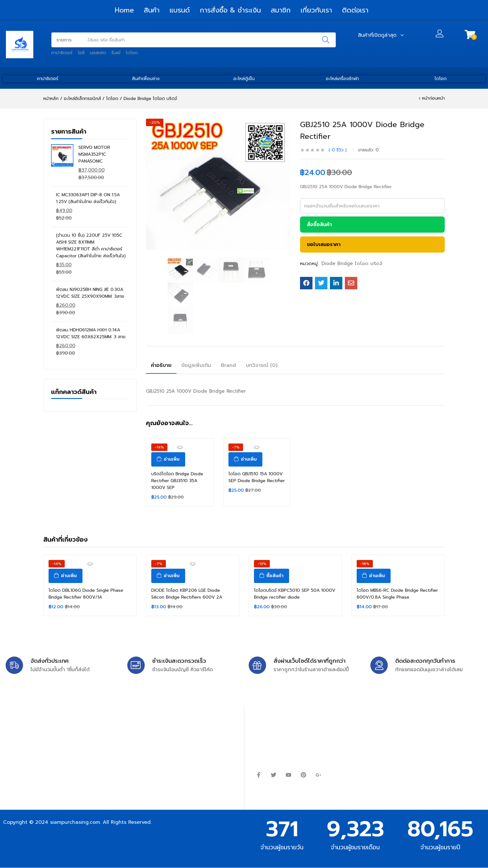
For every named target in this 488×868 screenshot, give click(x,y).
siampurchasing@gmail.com (58, 739)
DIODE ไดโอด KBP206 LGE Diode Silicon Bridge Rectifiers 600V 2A (187, 594)
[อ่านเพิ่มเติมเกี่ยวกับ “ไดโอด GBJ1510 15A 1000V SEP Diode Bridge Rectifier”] (245, 459)
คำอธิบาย (161, 365)
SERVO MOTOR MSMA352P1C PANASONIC (94, 154)
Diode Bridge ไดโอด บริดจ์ (150, 99)
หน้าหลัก (51, 99)
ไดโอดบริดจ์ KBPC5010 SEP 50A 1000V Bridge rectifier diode (295, 594)
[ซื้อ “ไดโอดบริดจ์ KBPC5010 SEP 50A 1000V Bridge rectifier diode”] (272, 576)
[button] (470, 35)
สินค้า (152, 10)
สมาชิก (281, 10)
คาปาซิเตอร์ (62, 53)
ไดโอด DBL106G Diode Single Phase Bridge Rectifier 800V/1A (86, 594)
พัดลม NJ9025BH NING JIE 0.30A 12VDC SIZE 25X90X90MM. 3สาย (90, 293)
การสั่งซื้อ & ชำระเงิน (230, 10)
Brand (228, 365)
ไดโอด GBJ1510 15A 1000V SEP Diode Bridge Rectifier (257, 477)
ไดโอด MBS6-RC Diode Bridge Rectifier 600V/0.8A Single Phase (397, 594)
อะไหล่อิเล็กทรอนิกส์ (82, 99)
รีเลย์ (116, 53)
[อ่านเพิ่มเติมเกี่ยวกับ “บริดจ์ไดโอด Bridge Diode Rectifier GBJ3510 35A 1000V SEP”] (168, 459)
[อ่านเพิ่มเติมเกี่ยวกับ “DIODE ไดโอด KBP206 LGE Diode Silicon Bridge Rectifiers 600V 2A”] (168, 576)
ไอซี (81, 53)
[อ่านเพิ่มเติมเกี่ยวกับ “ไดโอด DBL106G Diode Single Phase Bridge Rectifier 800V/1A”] (66, 576)
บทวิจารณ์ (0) (262, 365)
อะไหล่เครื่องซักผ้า (342, 79)
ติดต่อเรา (355, 10)
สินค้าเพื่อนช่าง (146, 79)
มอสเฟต (98, 53)
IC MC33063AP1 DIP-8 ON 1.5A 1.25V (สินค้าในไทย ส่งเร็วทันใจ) (88, 198)
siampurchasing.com (75, 822)
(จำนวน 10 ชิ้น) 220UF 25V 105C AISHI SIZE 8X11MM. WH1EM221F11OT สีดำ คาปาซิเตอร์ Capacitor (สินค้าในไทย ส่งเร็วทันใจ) (91, 246)
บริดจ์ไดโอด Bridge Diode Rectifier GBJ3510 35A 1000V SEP (177, 481)
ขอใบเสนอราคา (324, 244)
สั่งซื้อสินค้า (319, 225)
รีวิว (338, 150)
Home (124, 10)
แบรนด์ (180, 10)
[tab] (161, 366)
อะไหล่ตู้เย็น (244, 79)
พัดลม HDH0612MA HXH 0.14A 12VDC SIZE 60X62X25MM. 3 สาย (91, 333)
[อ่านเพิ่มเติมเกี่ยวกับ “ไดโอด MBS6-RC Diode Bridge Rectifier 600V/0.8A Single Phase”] (374, 576)
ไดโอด (132, 53)
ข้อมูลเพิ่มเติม (196, 365)
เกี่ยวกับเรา (316, 10)
